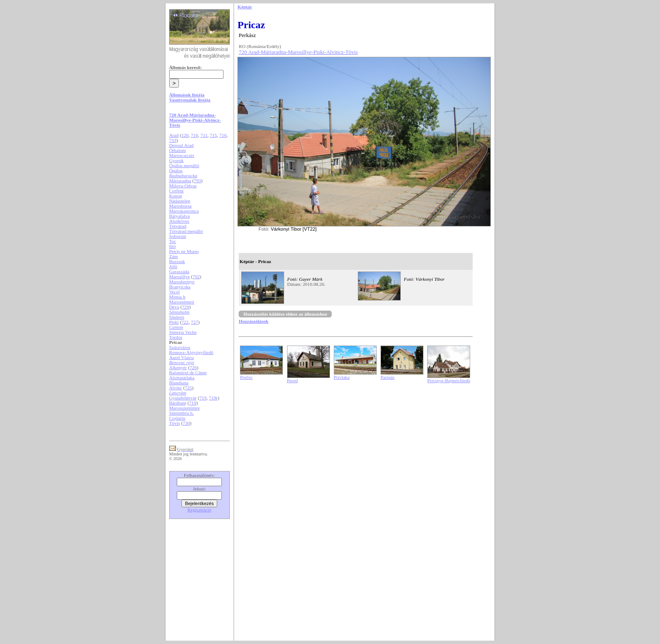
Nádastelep (180, 201)
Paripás (387, 377)
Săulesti (177, 317)
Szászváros (180, 347)
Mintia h (177, 297)
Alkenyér (178, 367)
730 (186, 423)
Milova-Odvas (183, 186)
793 (197, 181)
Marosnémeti (182, 302)
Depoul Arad (181, 145)
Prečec (246, 377)
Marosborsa (180, 206)
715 (214, 135)
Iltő (173, 246)
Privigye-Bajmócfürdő (449, 381)
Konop (176, 196)
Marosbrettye (182, 282)
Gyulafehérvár (183, 398)
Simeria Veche (183, 332)
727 (195, 322)
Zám (174, 256)
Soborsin (178, 236)
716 (223, 135)
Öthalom (178, 150)
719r (213, 398)
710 (195, 135)
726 (193, 367)
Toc (173, 241)
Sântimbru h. (182, 413)
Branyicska (180, 287)
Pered (293, 381)
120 (185, 135)
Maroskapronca (184, 211)
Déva (174, 307)
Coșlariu (177, 418)
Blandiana (179, 383)
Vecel (174, 292)
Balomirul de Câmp (188, 373)
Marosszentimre (185, 408)
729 (185, 307)
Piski (174, 322)
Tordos (176, 337)
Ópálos (176, 170)
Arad (174, 135)
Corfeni (177, 191)
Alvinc (176, 388)
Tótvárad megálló (186, 231)
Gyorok (177, 160)
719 (203, 398)
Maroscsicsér (182, 155)
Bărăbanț (178, 403)
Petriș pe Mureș (184, 251)
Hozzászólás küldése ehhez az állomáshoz (285, 314)
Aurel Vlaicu (182, 357)
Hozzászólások (253, 321)
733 (173, 140)
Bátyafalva (180, 216)
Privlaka (342, 377)
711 (204, 135)
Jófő (173, 266)
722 (185, 322)
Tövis (175, 423)
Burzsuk (177, 261)
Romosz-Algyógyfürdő (191, 352)
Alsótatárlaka (182, 378)
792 (196, 277)
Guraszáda (179, 271)
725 (188, 388)
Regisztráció (199, 510)
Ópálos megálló (184, 165)
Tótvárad (178, 226)
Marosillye (180, 277)
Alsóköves (179, 221)
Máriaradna (180, 181)
